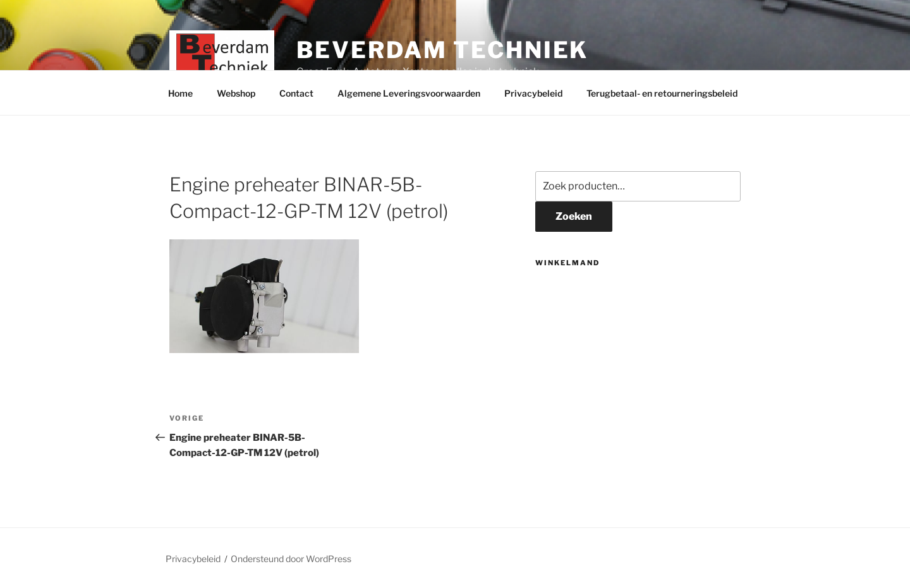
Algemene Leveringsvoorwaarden (409, 93)
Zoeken (574, 216)
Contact (296, 93)
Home (180, 93)
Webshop (236, 93)
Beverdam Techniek (442, 50)
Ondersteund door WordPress (291, 559)
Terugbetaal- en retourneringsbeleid (662, 93)
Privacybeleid (533, 93)
